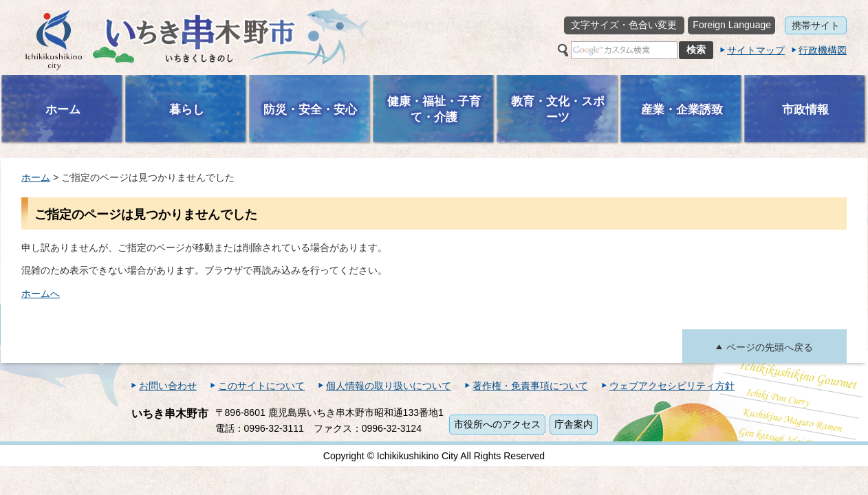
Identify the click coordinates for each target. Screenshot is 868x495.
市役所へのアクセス (497, 424)
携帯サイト (816, 25)
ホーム (36, 177)
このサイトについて (261, 386)
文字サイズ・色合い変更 (624, 25)
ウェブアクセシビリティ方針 (672, 386)
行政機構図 (823, 50)
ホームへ (41, 294)
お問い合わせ (168, 386)
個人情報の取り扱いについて (389, 386)
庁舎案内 (574, 424)
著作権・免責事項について (530, 386)
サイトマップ (756, 50)
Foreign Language (732, 25)
